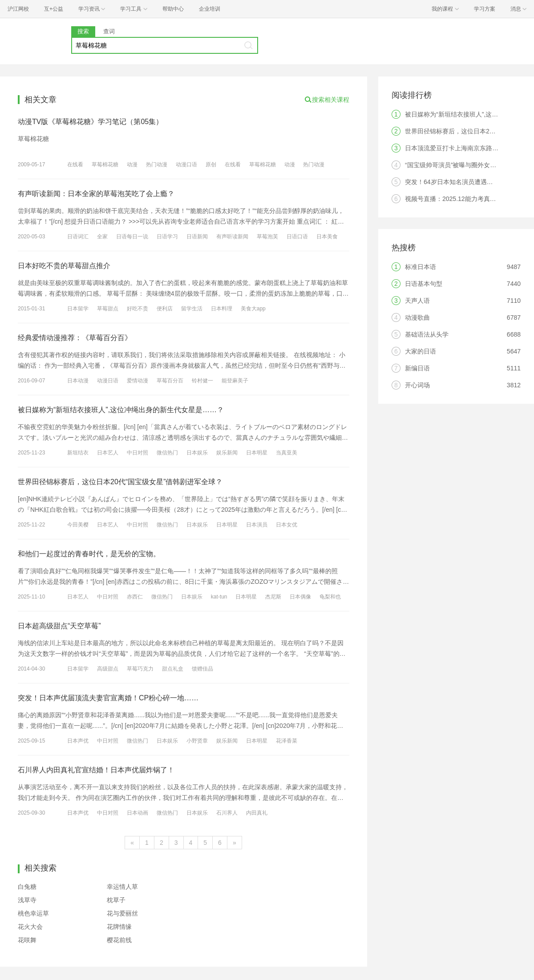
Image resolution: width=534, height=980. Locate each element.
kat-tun (219, 597)
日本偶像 (300, 597)
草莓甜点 (108, 309)
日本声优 (78, 741)
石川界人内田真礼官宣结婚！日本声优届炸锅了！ (96, 770)
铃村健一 (202, 381)
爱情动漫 (138, 381)
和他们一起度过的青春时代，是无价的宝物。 (89, 554)
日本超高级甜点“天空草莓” (59, 626)
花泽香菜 (287, 741)
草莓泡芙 (267, 237)
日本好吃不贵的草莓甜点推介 (64, 266)
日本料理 (222, 309)
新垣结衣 (78, 453)
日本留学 (78, 309)
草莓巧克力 (140, 669)
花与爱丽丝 (122, 913)
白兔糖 (27, 887)
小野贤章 (197, 741)
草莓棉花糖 (105, 165)
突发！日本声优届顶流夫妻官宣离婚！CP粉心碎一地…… (108, 698)
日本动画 (138, 813)
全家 (102, 237)
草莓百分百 (170, 381)
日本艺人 (108, 453)
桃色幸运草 (33, 913)
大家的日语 (421, 351)
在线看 (75, 165)
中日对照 (138, 453)
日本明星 (257, 453)
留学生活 (192, 309)
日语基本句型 (424, 284)
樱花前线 (119, 940)
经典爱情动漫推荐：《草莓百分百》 (75, 338)
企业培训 (210, 9)
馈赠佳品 (202, 669)
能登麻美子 (235, 381)
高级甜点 (108, 669)
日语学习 (167, 237)
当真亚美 (287, 453)
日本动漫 (78, 381)
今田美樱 (78, 525)
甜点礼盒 (173, 669)
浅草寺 (27, 900)
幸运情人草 (122, 887)
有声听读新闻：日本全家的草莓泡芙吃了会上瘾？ (96, 194)
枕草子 (116, 900)
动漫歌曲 (417, 317)
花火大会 (30, 927)
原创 (211, 165)
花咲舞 (27, 940)
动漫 (132, 165)
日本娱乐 (197, 453)
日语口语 (297, 237)
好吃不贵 (138, 309)
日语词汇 (78, 237)
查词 (109, 31)
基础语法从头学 (427, 334)
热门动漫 (157, 165)
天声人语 (417, 301)
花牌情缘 (119, 927)
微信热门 (167, 453)
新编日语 (417, 368)
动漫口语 (186, 165)
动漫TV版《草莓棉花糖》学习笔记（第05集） (90, 122)
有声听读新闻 (232, 237)
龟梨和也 (330, 597)
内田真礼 (257, 813)
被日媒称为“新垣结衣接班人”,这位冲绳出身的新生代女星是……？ (121, 410)
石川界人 (227, 813)
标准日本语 (421, 267)
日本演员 (257, 525)
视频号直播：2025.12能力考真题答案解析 (463, 199)
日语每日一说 (132, 237)
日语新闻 (197, 237)
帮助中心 (173, 9)
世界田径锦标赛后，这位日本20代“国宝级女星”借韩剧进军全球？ (120, 482)
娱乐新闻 (227, 453)
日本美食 (327, 237)
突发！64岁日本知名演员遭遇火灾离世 (458, 182)
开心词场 (417, 385)
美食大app (253, 309)
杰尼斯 (273, 597)
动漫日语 (108, 381)
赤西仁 (135, 597)
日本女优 (287, 525)
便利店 (165, 309)
